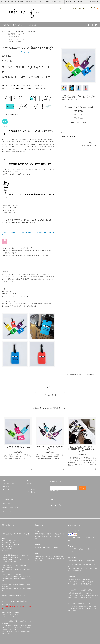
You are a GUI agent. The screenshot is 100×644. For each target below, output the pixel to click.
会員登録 (94, 2)
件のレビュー (26, 52)
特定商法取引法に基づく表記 (11, 504)
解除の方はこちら (55, 490)
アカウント (70, 2)
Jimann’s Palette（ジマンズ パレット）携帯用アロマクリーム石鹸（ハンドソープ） (82, 448)
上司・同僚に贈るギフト (15, 37)
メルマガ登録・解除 (31, 25)
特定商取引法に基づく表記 (89, 145)
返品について (92, 142)
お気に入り (79, 118)
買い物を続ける (93, 375)
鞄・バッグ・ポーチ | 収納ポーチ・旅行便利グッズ (22, 31)
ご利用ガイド (6, 25)
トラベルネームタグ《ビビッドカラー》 (18, 447)
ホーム (4, 31)
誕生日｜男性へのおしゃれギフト (17, 34)
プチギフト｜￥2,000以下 (15, 42)
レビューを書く (50, 394)
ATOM (8, 501)
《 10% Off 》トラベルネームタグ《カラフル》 (50, 447)
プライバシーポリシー (9, 507)
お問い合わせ (17, 25)
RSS (3, 501)
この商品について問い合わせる (77, 375)
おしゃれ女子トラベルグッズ (16, 39)
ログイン (82, 2)
